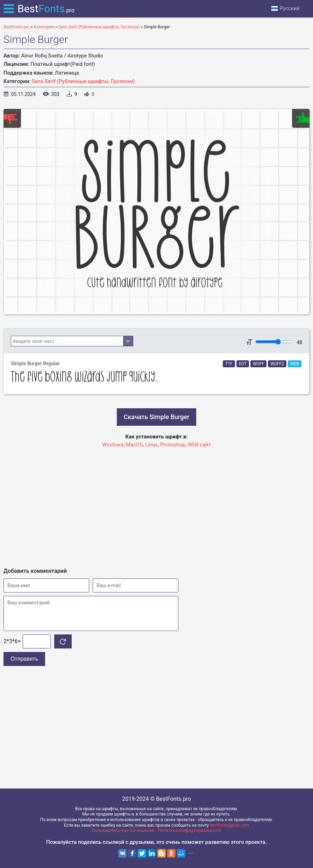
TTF (229, 364)
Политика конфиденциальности (190, 831)
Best (46, 9)
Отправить (24, 659)
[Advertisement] (156, 505)
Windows (113, 445)
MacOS (134, 445)
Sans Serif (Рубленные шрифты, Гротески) (83, 81)
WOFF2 (277, 364)
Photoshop (173, 445)
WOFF (258, 364)
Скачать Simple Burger (157, 417)
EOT (243, 364)
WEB (295, 364)
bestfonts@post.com (229, 825)
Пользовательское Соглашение (123, 831)
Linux (151, 445)
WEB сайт (199, 445)
